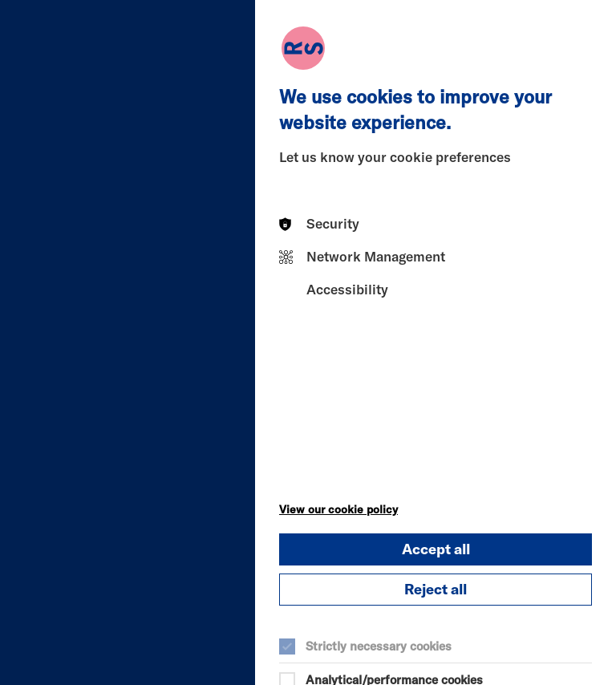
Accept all (436, 549)
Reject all (436, 589)
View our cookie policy (338, 509)
